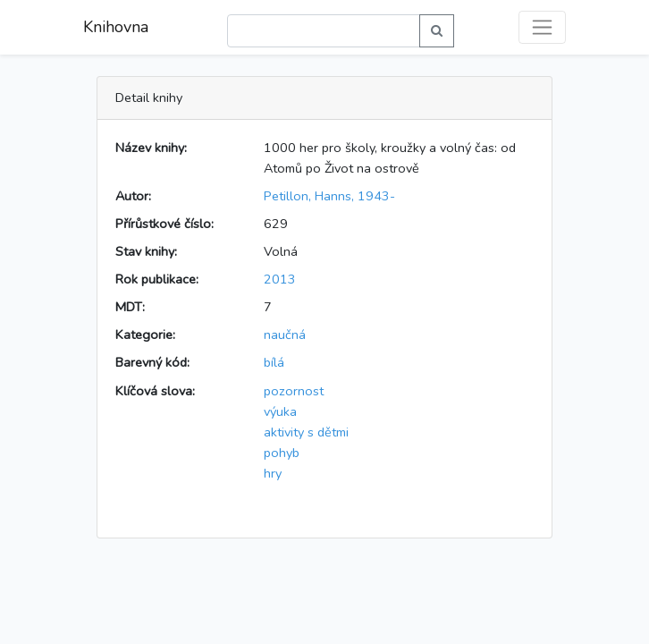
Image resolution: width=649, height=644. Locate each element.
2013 (280, 279)
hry (273, 473)
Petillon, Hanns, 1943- (329, 196)
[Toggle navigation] (542, 27)
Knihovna (116, 27)
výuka (280, 411)
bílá (274, 362)
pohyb (282, 453)
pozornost (294, 391)
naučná (285, 335)
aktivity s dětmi (306, 432)
